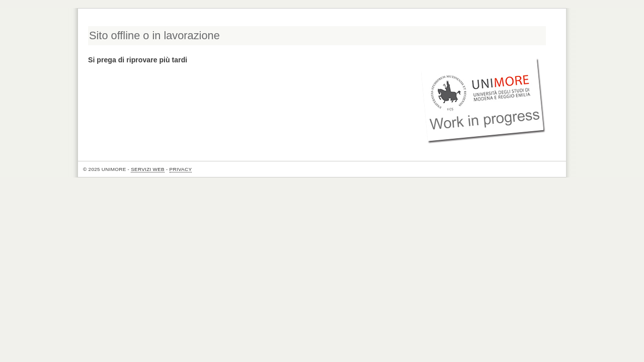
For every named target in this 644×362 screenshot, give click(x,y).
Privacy (181, 169)
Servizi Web (148, 169)
